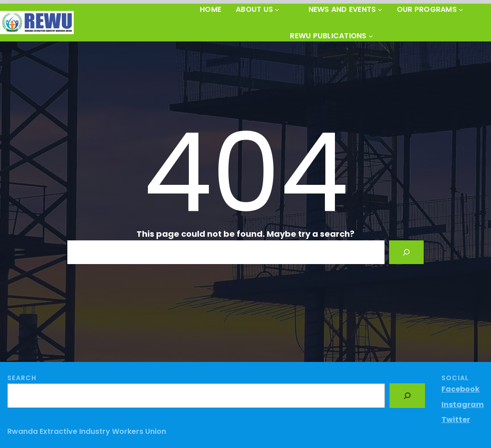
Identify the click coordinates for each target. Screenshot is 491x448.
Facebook (461, 389)
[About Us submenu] (277, 10)
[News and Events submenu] (380, 10)
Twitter (456, 420)
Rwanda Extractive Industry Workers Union (87, 431)
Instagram (463, 405)
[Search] (406, 252)
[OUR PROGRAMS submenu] (461, 10)
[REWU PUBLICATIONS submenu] (371, 36)
